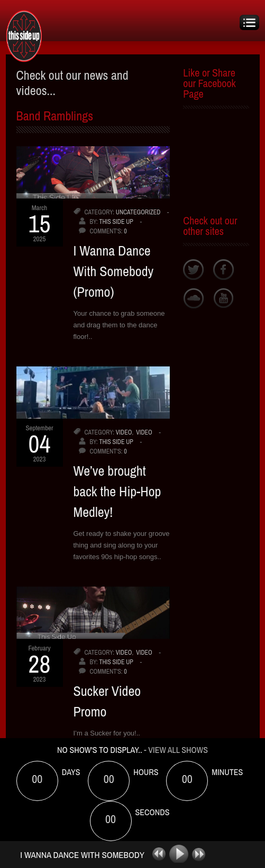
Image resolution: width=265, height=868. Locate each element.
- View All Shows (176, 750)
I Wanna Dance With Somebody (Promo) (114, 271)
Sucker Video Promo (107, 701)
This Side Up (116, 222)
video (124, 432)
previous (155, 854)
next (202, 854)
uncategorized (138, 212)
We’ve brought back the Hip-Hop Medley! (117, 491)
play (180, 854)
